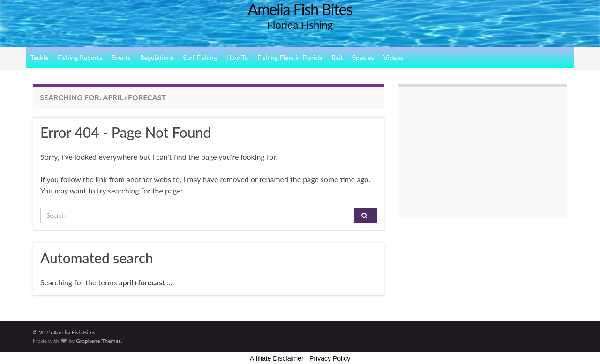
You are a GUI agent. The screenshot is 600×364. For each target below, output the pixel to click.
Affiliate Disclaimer (277, 358)
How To (237, 57)
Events (121, 57)
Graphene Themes (98, 341)
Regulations (157, 57)
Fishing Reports (80, 57)
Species (363, 57)
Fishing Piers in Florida (290, 57)
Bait (337, 57)
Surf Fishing (200, 57)
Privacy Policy (330, 358)
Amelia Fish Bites (300, 9)
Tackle (39, 57)
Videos (393, 57)
